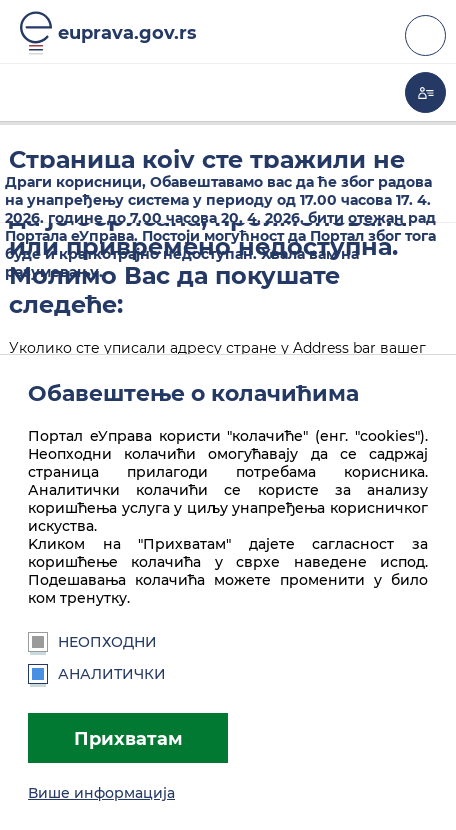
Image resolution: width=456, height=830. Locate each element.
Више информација (101, 793)
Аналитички (97, 674)
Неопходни (92, 642)
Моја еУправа (425, 92)
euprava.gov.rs (127, 32)
